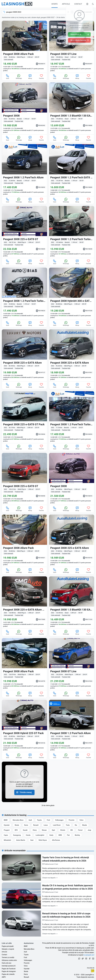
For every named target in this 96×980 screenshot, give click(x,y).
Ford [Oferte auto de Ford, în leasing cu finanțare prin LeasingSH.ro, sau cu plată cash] (25, 957)
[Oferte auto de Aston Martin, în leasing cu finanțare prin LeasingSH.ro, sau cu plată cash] (21, 840)
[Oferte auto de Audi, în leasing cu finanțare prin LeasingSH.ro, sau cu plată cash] (30, 820)
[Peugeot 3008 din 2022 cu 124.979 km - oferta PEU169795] (24, 664)
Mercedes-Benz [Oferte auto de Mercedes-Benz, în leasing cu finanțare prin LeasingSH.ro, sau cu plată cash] (29, 949)
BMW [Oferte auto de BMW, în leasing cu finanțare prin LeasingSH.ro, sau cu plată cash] (26, 946)
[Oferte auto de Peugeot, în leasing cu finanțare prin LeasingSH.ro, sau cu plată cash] (7, 830)
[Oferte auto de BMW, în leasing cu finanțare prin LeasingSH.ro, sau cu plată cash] (6, 820)
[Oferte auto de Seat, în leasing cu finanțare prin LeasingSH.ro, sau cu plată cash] (32, 840)
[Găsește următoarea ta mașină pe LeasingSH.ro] (17, 4)
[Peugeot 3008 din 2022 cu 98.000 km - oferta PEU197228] (72, 294)
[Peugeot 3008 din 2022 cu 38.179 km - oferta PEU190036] (24, 417)
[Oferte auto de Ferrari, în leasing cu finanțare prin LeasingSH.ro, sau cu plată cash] (80, 830)
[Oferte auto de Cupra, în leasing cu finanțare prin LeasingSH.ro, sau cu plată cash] (6, 835)
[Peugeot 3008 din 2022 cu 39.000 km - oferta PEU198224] (24, 294)
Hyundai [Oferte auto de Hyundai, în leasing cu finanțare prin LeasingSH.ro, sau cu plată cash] (27, 969)
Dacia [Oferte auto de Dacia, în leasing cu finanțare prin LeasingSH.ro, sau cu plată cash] (26, 974)
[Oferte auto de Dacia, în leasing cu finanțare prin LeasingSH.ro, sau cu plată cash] (26, 825)
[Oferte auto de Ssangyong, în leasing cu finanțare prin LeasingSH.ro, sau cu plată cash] (17, 835)
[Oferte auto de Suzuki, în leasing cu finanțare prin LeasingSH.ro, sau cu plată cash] (25, 830)
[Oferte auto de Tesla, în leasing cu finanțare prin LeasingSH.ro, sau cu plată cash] (68, 825)
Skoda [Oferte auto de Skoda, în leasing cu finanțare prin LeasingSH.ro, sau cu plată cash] (26, 971)
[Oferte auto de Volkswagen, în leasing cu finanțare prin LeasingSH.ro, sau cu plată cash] (59, 820)
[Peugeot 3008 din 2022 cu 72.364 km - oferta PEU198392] (24, 170)
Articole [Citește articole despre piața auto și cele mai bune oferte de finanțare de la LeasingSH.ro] (4, 952)
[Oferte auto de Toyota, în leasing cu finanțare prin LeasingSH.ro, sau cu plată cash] (39, 820)
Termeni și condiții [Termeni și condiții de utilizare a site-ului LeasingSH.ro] (8, 957)
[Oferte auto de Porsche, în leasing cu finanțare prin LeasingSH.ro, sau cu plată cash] (71, 820)
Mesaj (30, 77)
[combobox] (38, 12)
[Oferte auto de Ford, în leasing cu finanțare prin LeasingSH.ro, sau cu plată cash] (48, 820)
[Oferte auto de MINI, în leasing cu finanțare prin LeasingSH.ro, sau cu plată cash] (60, 835)
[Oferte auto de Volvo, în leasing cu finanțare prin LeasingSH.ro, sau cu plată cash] (81, 820)
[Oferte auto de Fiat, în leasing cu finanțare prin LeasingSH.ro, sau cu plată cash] (68, 835)
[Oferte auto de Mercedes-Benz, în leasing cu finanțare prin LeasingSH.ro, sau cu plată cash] (18, 820)
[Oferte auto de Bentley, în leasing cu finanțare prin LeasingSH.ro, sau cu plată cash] (77, 835)
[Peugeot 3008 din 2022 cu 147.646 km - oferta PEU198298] (72, 232)
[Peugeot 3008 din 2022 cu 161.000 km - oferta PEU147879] (72, 726)
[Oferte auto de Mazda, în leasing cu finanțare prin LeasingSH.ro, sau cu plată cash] (84, 825)
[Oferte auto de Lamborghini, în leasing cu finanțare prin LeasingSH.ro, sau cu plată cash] (40, 835)
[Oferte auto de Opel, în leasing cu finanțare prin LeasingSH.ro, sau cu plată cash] (53, 830)
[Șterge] (68, 12)
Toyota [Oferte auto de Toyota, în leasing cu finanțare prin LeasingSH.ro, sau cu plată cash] (26, 955)
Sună (8, 77)
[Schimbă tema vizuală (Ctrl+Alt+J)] (93, 4)
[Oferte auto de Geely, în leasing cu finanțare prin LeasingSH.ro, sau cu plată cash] (51, 835)
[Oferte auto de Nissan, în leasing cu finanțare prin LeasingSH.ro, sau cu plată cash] (44, 830)
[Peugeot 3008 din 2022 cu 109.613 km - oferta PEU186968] (24, 479)
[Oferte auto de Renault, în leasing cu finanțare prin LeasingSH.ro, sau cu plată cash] (36, 825)
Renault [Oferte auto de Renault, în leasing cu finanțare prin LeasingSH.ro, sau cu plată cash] (26, 977)
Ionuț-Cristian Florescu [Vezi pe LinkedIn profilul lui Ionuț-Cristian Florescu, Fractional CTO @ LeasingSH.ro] (93, 971)
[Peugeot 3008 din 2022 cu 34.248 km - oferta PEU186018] (72, 479)
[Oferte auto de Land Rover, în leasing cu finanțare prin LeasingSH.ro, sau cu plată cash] (57, 825)
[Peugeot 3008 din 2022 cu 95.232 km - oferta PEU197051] (72, 355)
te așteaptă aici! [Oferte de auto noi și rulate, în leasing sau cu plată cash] (89, 955)
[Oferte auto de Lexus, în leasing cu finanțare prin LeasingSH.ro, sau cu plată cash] (46, 825)
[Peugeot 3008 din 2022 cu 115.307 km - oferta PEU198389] (72, 170)
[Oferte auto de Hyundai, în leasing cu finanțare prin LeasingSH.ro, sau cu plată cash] (7, 825)
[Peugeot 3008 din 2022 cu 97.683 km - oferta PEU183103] (72, 541)
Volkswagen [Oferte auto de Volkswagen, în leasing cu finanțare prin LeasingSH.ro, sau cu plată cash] (28, 960)
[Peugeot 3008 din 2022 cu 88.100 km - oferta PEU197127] (24, 355)
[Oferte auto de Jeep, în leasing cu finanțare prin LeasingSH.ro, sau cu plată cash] (89, 830)
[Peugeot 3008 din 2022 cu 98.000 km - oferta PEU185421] (24, 541)
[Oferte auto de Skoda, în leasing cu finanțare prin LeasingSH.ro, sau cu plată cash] (17, 825)
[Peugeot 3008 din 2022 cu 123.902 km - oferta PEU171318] (72, 602)
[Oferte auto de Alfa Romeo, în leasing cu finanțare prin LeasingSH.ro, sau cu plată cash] (56, 840)
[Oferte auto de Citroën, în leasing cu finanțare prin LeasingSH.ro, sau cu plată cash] (63, 830)
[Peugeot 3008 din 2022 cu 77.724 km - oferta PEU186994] (72, 417)
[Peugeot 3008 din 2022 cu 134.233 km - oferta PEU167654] (72, 664)
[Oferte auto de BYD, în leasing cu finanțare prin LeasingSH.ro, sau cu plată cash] (16, 830)
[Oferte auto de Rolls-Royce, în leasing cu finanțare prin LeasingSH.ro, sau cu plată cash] (43, 840)
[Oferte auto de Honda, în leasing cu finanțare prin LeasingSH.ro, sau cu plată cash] (28, 835)
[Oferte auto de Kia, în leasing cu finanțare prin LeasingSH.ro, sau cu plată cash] (76, 825)
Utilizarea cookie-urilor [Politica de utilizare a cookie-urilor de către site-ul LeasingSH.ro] (9, 960)
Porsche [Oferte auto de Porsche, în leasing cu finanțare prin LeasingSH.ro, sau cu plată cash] (27, 963)
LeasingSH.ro (89, 975)
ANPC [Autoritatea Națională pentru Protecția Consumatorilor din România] (4, 977)
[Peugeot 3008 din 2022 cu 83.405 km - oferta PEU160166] (24, 726)
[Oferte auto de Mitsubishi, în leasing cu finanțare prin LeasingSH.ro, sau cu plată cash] (7, 840)
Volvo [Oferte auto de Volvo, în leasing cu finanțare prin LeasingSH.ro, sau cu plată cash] (26, 966)
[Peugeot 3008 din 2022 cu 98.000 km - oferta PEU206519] (24, 47)
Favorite (41, 77)
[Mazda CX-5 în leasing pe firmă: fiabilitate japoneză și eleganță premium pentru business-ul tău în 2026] (48, 896)
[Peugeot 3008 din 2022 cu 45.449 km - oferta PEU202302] (24, 108)
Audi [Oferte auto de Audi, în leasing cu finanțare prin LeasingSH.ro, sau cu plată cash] (25, 952)
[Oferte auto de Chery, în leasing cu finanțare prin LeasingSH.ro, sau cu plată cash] (35, 830)
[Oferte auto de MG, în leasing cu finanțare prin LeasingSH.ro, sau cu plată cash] (72, 830)
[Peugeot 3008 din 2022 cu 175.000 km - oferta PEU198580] (72, 108)
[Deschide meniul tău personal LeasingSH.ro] (87, 4)
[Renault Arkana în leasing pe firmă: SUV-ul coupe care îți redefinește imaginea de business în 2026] (48, 924)
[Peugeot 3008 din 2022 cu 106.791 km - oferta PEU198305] (24, 232)
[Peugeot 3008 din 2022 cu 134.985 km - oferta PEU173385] (24, 602)
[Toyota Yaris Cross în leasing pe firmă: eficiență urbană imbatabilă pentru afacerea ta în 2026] (48, 868)
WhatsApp (19, 77)
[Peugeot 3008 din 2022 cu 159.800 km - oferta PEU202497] (72, 47)
